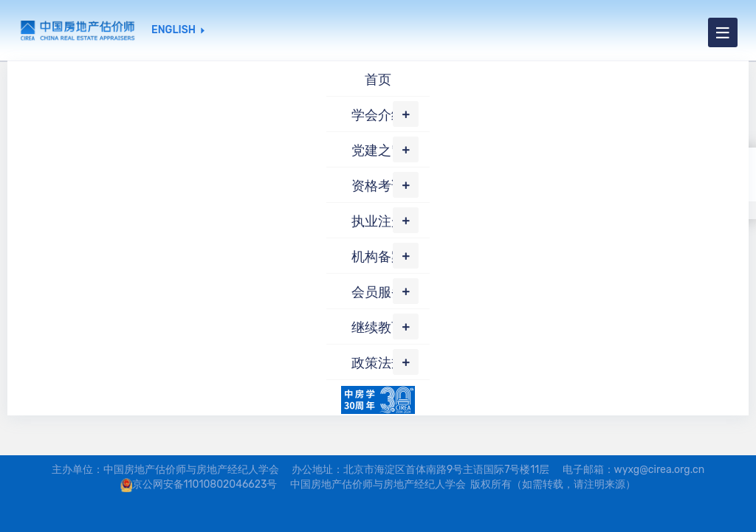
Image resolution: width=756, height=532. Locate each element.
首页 (378, 80)
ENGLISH (173, 30)
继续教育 (378, 328)
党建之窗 (378, 151)
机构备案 (378, 257)
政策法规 (378, 363)
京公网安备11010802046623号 (205, 484)
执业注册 (378, 221)
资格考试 (378, 186)
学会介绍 (378, 115)
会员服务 (378, 292)
